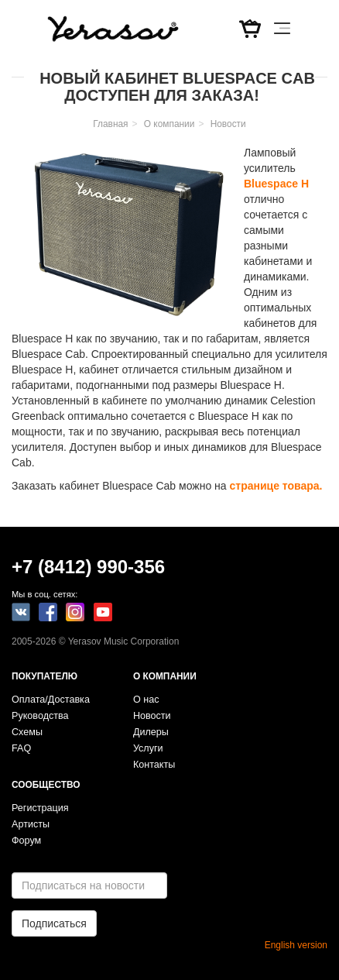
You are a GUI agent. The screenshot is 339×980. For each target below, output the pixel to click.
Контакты (154, 765)
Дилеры (151, 732)
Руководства (40, 716)
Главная (110, 124)
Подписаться (54, 923)
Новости (228, 124)
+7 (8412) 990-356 (88, 567)
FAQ (21, 748)
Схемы (27, 732)
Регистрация (40, 808)
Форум (26, 841)
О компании (169, 124)
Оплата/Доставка (51, 700)
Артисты (31, 824)
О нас (146, 700)
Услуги (148, 748)
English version (296, 945)
